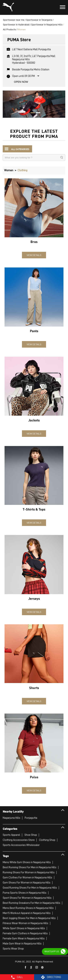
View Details (34, 255)
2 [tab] (37, 113)
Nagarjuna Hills (12, 818)
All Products (9, 29)
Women (9, 170)
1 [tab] (31, 113)
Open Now (21, 82)
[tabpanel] (34, 104)
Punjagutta (31, 818)
